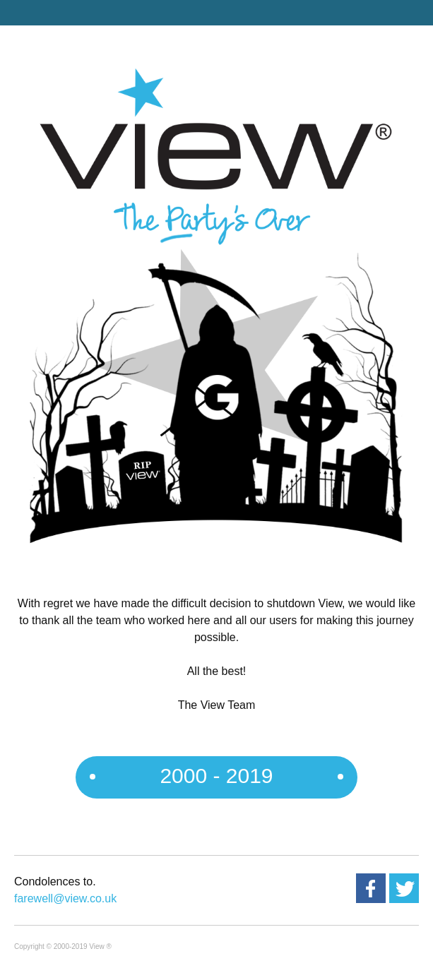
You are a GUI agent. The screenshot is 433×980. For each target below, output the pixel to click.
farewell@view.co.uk (65, 898)
